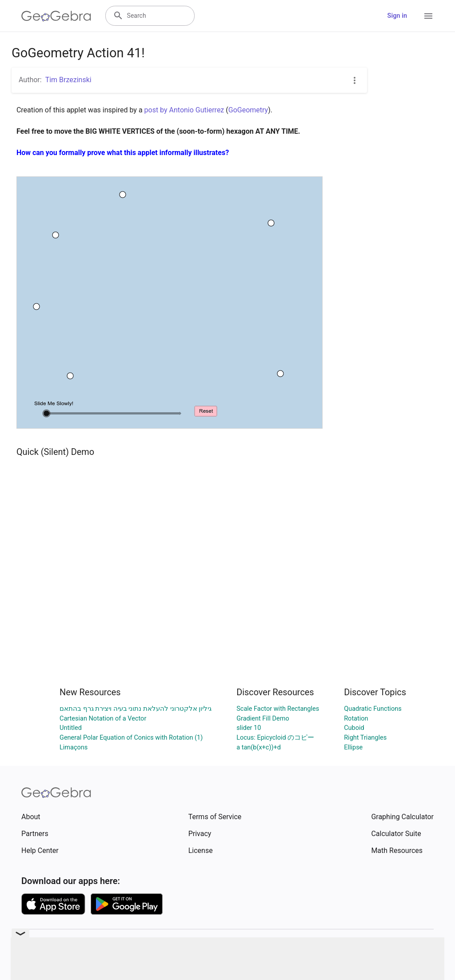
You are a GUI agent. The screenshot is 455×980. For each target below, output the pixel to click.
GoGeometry (248, 110)
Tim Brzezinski (68, 80)
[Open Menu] (428, 16)
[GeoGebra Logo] (56, 16)
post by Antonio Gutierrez (184, 110)
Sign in (397, 16)
